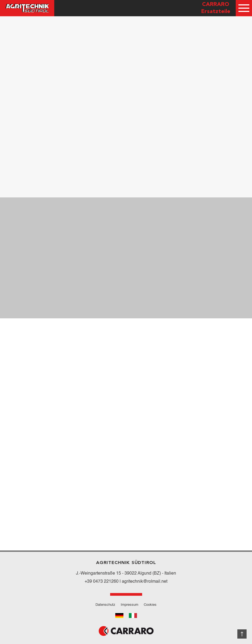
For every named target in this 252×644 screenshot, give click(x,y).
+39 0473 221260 (102, 582)
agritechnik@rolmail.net (145, 582)
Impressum (130, 605)
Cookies (150, 605)
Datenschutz (105, 605)
